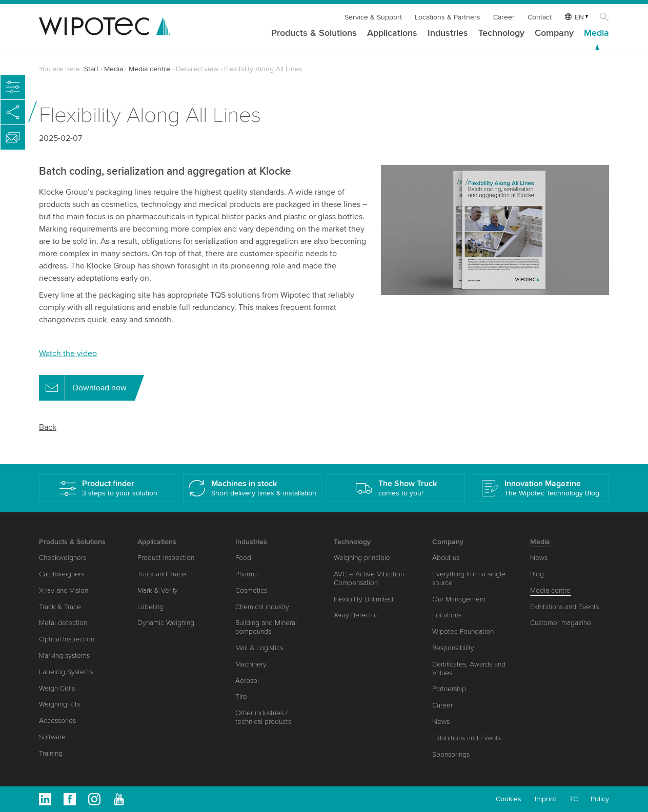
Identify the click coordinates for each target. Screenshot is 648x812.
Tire (241, 696)
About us (446, 558)
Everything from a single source (469, 578)
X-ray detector (356, 615)
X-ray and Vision (64, 590)
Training (51, 753)
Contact (540, 17)
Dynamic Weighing (166, 623)
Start (91, 69)
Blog (537, 574)
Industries (448, 33)
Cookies (509, 799)
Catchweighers (62, 574)
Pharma (247, 574)
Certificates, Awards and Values (469, 669)
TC (573, 799)
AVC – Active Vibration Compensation (369, 578)
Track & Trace (60, 607)
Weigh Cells (57, 688)
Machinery (251, 664)
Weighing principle (362, 558)
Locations (447, 615)
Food (243, 558)
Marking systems (64, 655)
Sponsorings (451, 754)
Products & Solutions (314, 33)
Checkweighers (63, 558)
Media (596, 33)
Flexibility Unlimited (363, 599)
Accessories (57, 721)
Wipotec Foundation (463, 631)
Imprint (545, 799)
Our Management (459, 599)
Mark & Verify (158, 590)
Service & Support (373, 17)
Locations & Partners (448, 17)
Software (52, 737)
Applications (392, 33)
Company (554, 33)
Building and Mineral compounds (266, 627)
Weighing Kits (59, 704)
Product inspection (166, 558)
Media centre (149, 69)
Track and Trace (162, 574)
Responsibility (453, 648)
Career (504, 17)
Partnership (449, 689)
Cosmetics (251, 590)
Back (48, 427)
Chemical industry (262, 607)
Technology (501, 33)
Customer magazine (561, 623)
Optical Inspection (67, 639)
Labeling (150, 607)
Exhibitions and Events (467, 738)
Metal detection (63, 623)
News (441, 722)
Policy (600, 799)
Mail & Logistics (259, 648)
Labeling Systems (66, 672)
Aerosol (247, 681)
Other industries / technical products (263, 717)
